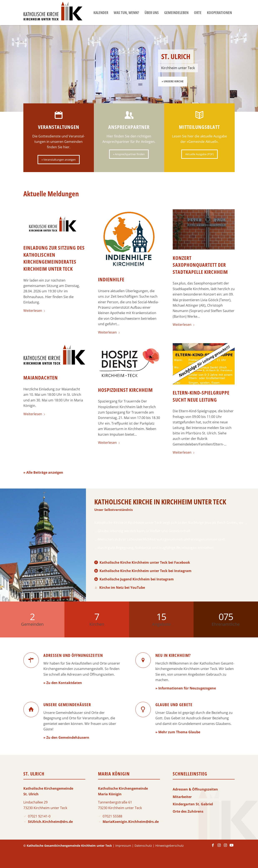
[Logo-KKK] (53, 13)
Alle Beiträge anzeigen (45, 472)
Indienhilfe (111, 279)
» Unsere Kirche (173, 81)
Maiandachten (41, 378)
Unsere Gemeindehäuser (67, 705)
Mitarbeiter (182, 797)
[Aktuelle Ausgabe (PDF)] (199, 154)
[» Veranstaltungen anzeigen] (59, 160)
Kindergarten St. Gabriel (193, 804)
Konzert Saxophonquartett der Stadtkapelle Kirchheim (200, 265)
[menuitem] (101, 13)
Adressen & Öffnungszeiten (195, 789)
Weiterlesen (34, 311)
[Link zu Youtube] (232, 847)
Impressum (123, 846)
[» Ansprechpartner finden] (129, 154)
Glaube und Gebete (174, 705)
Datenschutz (143, 846)
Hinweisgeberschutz (170, 846)
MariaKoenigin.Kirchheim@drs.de (131, 822)
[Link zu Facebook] (213, 847)
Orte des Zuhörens (188, 811)
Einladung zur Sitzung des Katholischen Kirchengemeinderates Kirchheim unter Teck (54, 258)
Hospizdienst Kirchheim (125, 390)
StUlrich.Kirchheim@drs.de (50, 822)
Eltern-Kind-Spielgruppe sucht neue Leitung (201, 396)
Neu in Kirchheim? (173, 655)
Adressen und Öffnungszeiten (73, 655)
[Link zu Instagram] (219, 847)
